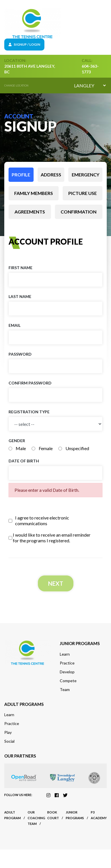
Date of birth (24, 461)
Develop (67, 672)
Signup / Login (24, 44)
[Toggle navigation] (103, 24)
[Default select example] (90, 85)
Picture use (83, 193)
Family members (34, 193)
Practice (67, 663)
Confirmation (79, 212)
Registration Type (29, 412)
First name (20, 268)
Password (20, 354)
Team (65, 689)
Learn (65, 654)
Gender (17, 441)
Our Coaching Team (36, 818)
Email (15, 325)
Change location (16, 85)
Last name (20, 296)
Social (9, 741)
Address (51, 175)
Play (8, 732)
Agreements (30, 212)
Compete (68, 681)
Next (56, 583)
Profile (21, 175)
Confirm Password (30, 383)
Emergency (86, 175)
